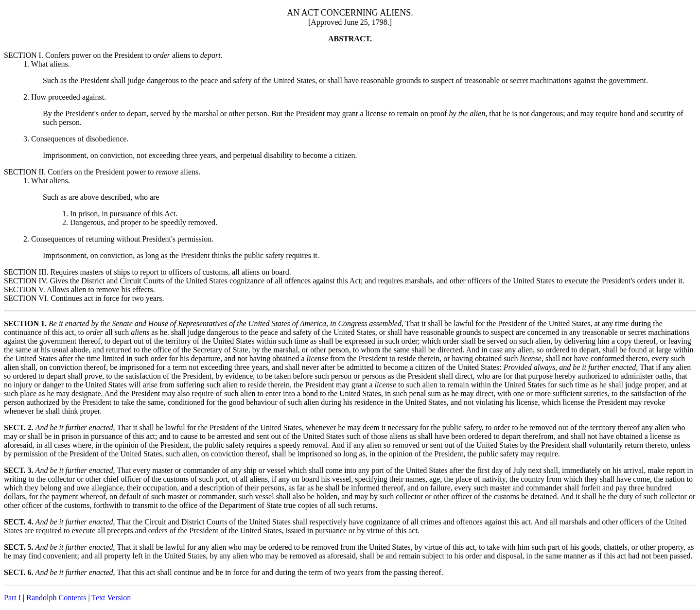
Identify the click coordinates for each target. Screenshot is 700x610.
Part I (12, 598)
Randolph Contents (56, 598)
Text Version (111, 598)
